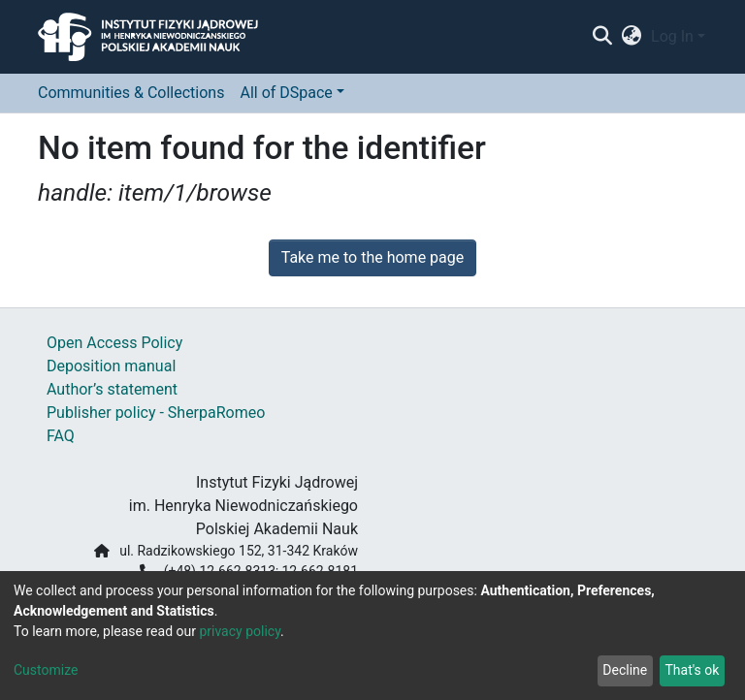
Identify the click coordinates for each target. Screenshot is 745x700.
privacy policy (240, 631)
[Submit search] (602, 37)
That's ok (692, 670)
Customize (46, 670)
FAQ (61, 436)
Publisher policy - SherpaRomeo (156, 413)
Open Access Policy (114, 343)
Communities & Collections (131, 93)
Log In (672, 36)
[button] (632, 37)
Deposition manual (111, 366)
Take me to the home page (373, 257)
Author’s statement (112, 389)
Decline (625, 670)
